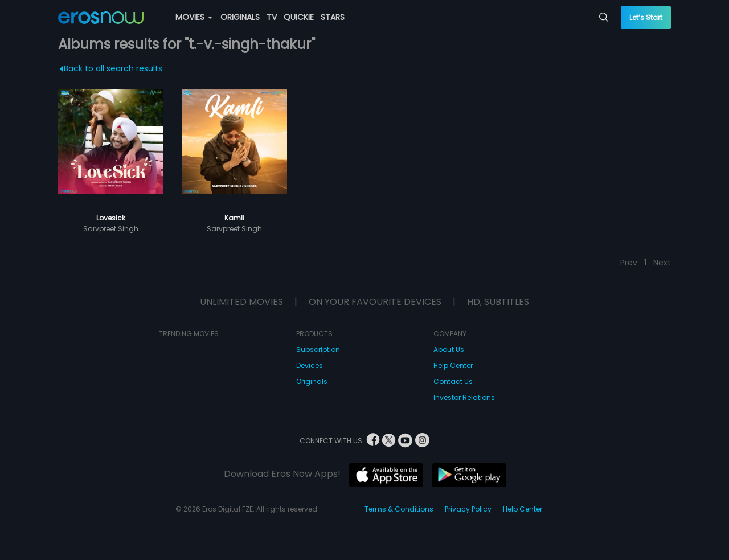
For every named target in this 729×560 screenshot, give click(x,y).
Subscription (318, 350)
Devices (310, 365)
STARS (333, 17)
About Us (449, 350)
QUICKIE (299, 17)
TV (272, 17)
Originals (312, 381)
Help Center (453, 365)
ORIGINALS (240, 17)
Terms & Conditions (399, 509)
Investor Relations (464, 397)
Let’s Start (646, 17)
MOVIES (194, 17)
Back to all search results (111, 68)
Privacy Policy (468, 509)
